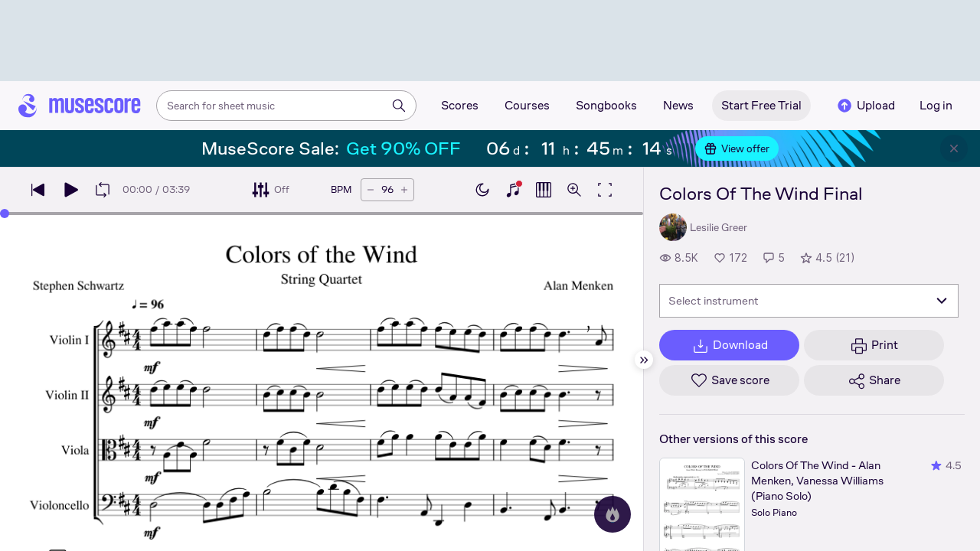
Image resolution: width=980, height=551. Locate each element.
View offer (737, 148)
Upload (865, 106)
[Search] (399, 106)
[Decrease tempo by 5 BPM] (371, 190)
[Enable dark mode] (482, 190)
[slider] (5, 214)
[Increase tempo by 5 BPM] (404, 190)
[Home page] (80, 106)
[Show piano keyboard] (513, 190)
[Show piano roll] (544, 190)
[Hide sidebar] (644, 360)
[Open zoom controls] (574, 190)
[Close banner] (954, 148)
